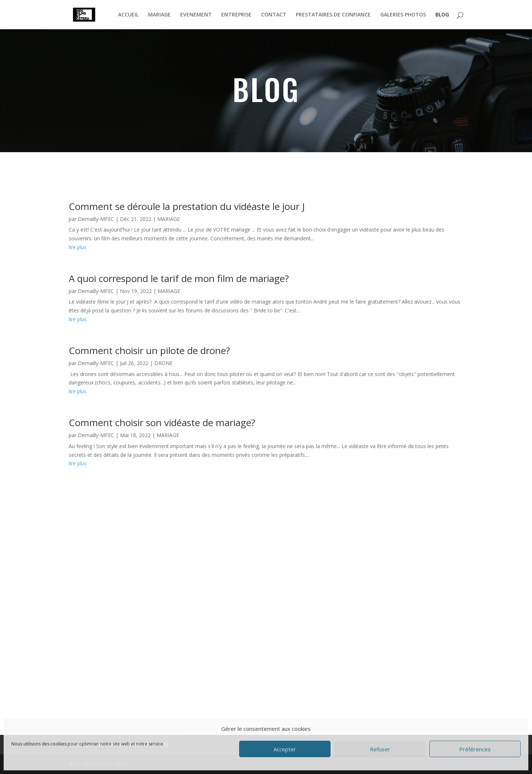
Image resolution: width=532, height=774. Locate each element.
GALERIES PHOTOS (403, 15)
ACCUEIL (128, 15)
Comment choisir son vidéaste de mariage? (162, 422)
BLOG (442, 15)
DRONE (163, 363)
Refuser (380, 749)
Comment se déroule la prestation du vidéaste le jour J (187, 206)
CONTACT (274, 15)
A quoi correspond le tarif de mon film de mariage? (179, 278)
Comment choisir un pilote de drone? (149, 350)
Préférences (475, 749)
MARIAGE (159, 15)
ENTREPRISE (236, 15)
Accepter (285, 749)
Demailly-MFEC (96, 219)
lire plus (78, 247)
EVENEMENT (196, 15)
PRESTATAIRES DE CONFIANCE (333, 15)
